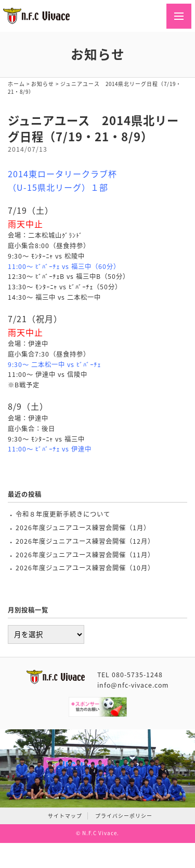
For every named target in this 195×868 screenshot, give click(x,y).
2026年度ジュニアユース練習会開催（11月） (85, 555)
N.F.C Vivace (100, 833)
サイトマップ (65, 816)
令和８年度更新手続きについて (63, 514)
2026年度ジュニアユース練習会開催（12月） (85, 541)
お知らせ (43, 84)
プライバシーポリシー (124, 816)
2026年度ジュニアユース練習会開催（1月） (83, 528)
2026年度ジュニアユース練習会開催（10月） (85, 568)
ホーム (16, 84)
